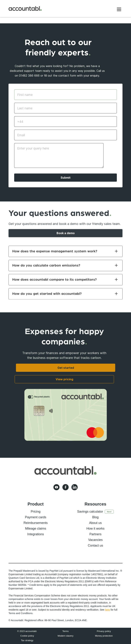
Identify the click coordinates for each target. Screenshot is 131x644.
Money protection (104, 636)
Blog (95, 517)
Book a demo (66, 235)
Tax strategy (27, 640)
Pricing (36, 512)
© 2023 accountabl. (27, 631)
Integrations (36, 534)
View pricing (62, 379)
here (107, 610)
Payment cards (36, 517)
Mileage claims (36, 529)
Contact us (95, 545)
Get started (65, 368)
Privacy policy (104, 631)
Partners (95, 534)
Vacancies (95, 540)
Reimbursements (36, 523)
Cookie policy (27, 636)
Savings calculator (90, 512)
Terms (65, 631)
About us (95, 523)
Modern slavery (65, 636)
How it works (95, 529)
